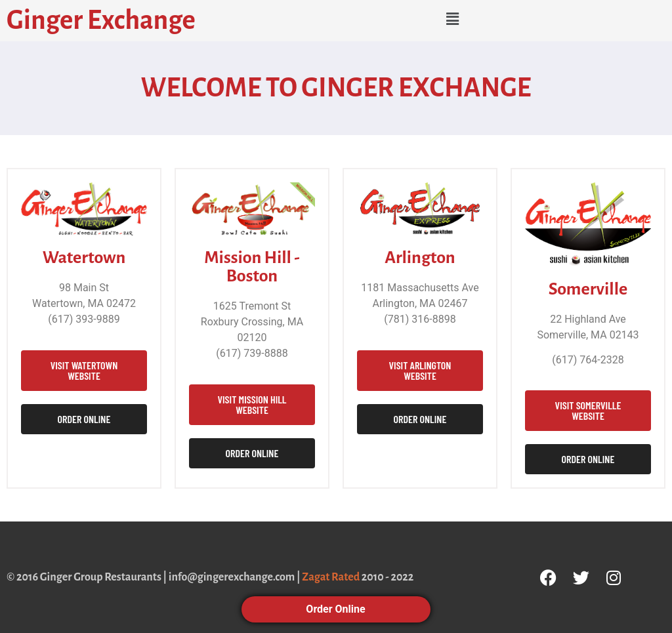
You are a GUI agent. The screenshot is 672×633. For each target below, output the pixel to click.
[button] (452, 19)
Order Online (336, 609)
